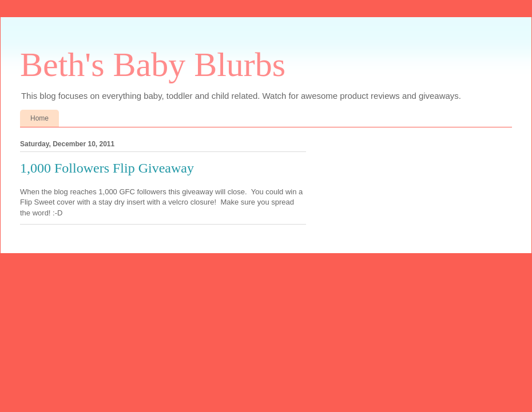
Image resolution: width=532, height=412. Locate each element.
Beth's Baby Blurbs (153, 65)
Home (39, 118)
